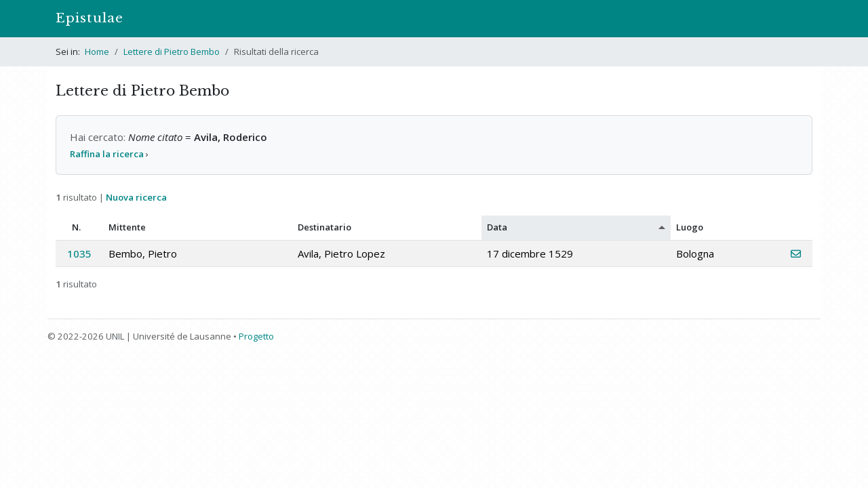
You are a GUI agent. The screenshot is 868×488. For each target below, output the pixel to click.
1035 (79, 253)
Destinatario (324, 227)
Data (497, 227)
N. (76, 227)
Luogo (690, 227)
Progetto (256, 336)
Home (97, 52)
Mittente (127, 227)
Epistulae (90, 18)
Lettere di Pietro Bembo (172, 52)
